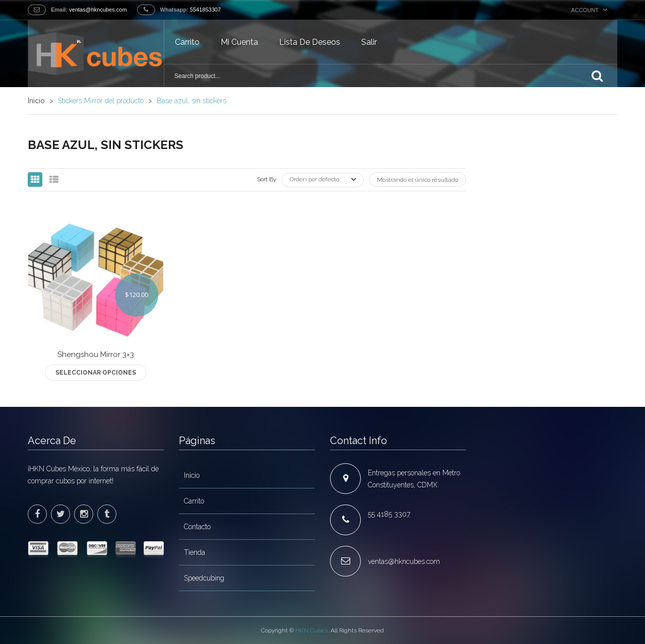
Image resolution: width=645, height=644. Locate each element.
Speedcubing (204, 578)
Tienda (195, 552)
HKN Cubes (312, 630)
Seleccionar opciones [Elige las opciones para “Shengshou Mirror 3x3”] (96, 373)
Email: (59, 10)
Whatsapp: (174, 10)
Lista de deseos (310, 42)
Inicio (36, 101)
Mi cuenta (239, 42)
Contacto (197, 527)
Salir (369, 42)
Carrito (187, 42)
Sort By (267, 179)
